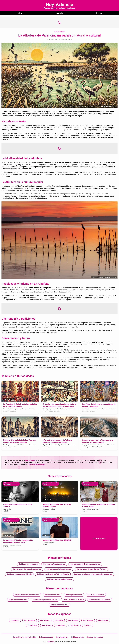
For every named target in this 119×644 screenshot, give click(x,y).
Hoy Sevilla (59, 620)
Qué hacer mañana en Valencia (54, 564)
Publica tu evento (78, 637)
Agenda (59, 13)
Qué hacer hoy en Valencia (28, 564)
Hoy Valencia (45, 620)
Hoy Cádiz (88, 625)
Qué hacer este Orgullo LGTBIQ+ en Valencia (53, 574)
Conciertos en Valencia (96, 595)
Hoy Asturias (61, 625)
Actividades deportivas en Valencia (45, 600)
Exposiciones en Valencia (18, 600)
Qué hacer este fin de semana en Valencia (85, 564)
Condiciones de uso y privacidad (25, 637)
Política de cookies (46, 637)
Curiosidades (60, 32)
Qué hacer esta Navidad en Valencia (59, 579)
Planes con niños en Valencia (100, 600)
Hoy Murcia (74, 625)
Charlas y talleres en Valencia (73, 600)
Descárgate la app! (37, 464)
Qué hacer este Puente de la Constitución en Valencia (93, 574)
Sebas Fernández (67, 39)
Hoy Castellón (103, 620)
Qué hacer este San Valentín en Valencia (27, 569)
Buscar (99, 13)
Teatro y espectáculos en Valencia (27, 595)
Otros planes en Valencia (59, 605)
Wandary (51, 642)
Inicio (20, 13)
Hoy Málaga (46, 625)
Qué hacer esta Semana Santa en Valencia (91, 569)
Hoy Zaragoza (73, 620)
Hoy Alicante (32, 625)
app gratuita (30, 460)
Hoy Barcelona (30, 620)
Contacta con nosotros (95, 637)
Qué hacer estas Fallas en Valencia (59, 569)
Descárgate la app (62, 637)
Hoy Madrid (15, 620)
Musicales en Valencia (52, 595)
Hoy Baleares (88, 620)
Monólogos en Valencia (74, 595)
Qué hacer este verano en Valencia (19, 574)
